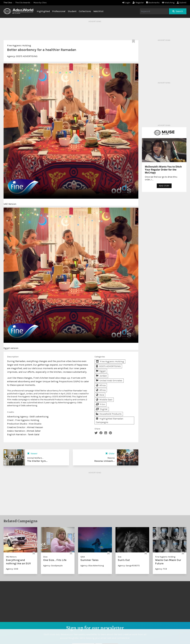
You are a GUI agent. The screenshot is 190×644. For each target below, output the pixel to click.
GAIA (83, 557)
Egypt (101, 371)
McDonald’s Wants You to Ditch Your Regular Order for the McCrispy (163, 170)
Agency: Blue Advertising (92, 566)
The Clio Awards (23, 3)
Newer (32, 453)
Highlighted (43, 11)
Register (138, 3)
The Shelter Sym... (37, 461)
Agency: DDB (12, 569)
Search (178, 11)
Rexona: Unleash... (104, 461)
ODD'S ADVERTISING (27, 56)
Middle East (104, 400)
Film (100, 404)
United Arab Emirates (109, 381)
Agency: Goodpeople (53, 566)
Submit (182, 3)
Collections (85, 11)
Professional (59, 11)
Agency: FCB (161, 569)
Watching (168, 3)
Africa (101, 385)
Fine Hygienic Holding (19, 45)
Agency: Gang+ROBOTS (129, 566)
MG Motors (11, 557)
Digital (102, 409)
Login (126, 3)
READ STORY (164, 186)
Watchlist (98, 11)
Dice (45, 557)
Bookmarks (153, 3)
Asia (100, 395)
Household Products (109, 414)
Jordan (101, 376)
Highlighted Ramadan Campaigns (110, 420)
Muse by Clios (40, 3)
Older (110, 453)
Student (72, 11)
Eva (120, 557)
